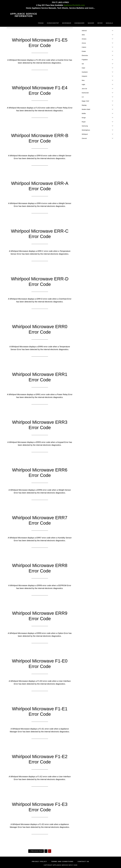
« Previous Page (36, 851)
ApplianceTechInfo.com (74, 5)
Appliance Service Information (24, 15)
